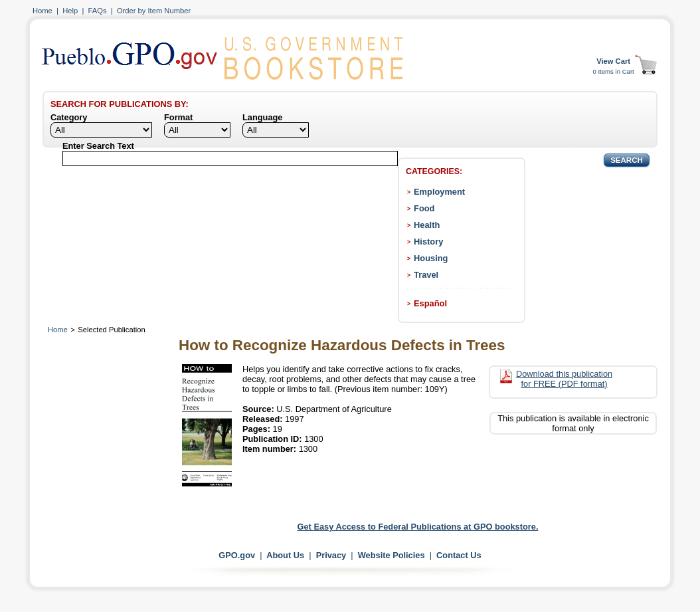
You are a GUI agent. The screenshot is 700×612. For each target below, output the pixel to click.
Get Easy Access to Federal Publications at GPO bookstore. (418, 527)
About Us (285, 555)
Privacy (331, 555)
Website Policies (392, 555)
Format (178, 117)
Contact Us (459, 555)
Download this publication (564, 379)
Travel (426, 275)
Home (43, 11)
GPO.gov (237, 555)
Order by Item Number (154, 11)
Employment (439, 192)
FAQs (98, 11)
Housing (431, 258)
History (428, 242)
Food (424, 208)
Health (427, 225)
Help (70, 11)
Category (69, 117)
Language (262, 117)
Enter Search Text (98, 146)
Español (430, 303)
